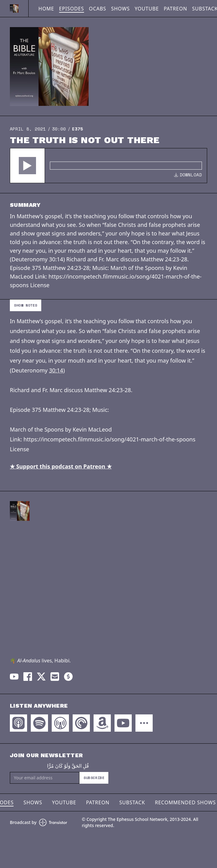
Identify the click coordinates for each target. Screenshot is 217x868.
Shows (121, 9)
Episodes (72, 9)
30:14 (56, 370)
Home (46, 9)
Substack (132, 802)
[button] (27, 166)
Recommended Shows (185, 802)
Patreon (175, 9)
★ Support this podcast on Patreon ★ (61, 466)
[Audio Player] (108, 166)
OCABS (98, 9)
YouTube (147, 9)
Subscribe (94, 778)
